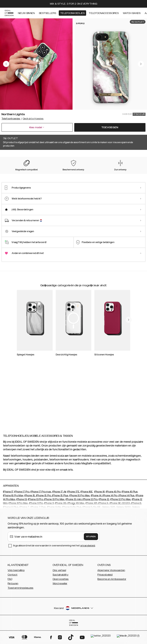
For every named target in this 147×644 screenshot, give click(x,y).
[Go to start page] (9, 13)
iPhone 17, (8, 511)
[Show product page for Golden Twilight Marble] (109, 174)
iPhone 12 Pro (90, 518)
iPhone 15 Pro (43, 515)
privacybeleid (88, 565)
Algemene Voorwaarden (111, 589)
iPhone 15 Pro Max (79, 515)
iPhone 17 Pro (22, 511)
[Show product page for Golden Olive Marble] (129, 174)
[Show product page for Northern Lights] (11, 174)
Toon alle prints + (136, 155)
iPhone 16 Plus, (130, 511)
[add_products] (40, 355)
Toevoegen (110, 127)
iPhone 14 (96, 515)
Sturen (91, 556)
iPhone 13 (22, 518)
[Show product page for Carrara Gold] (50, 174)
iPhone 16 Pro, (114, 511)
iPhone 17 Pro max (41, 511)
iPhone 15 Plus (60, 515)
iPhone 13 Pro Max (54, 518)
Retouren (13, 603)
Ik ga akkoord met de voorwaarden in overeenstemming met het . (54, 565)
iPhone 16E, (87, 511)
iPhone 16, (100, 511)
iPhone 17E (73, 511)
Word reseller (60, 603)
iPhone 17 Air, (60, 511)
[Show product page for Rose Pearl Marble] (30, 174)
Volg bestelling (16, 589)
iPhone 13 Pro (35, 518)
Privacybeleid (105, 594)
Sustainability (60, 594)
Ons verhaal (59, 589)
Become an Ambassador (112, 598)
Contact (13, 594)
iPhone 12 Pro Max (120, 518)
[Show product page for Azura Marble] (70, 174)
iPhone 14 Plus (126, 515)
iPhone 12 (104, 518)
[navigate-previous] (129, 405)
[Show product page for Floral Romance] (90, 174)
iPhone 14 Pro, (110, 515)
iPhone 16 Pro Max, (13, 515)
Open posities (61, 598)
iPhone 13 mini (73, 518)
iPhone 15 (30, 515)
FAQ (10, 598)
